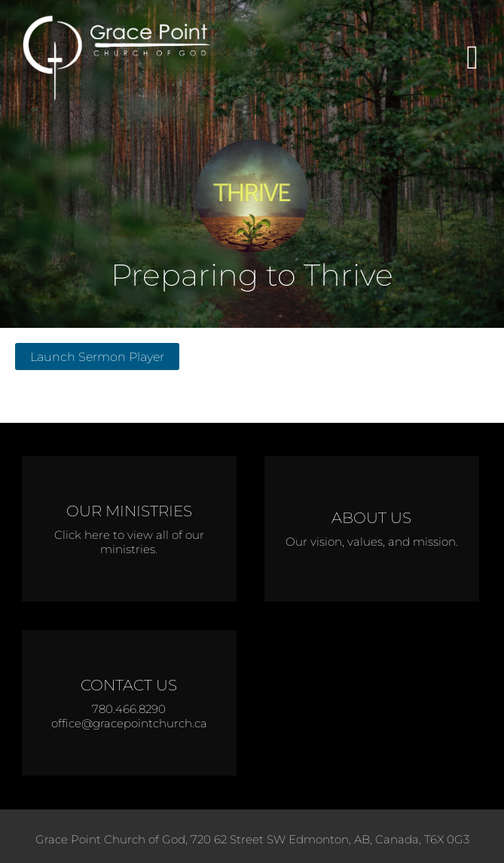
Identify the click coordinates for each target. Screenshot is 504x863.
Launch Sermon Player (97, 357)
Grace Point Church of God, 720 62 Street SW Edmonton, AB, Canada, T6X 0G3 (252, 839)
